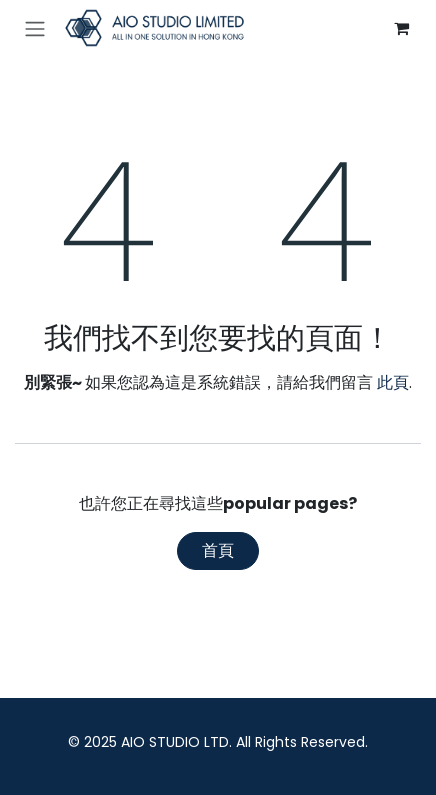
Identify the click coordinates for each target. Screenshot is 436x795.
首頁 (218, 550)
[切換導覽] (35, 28)
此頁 (393, 382)
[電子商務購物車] (401, 28)
